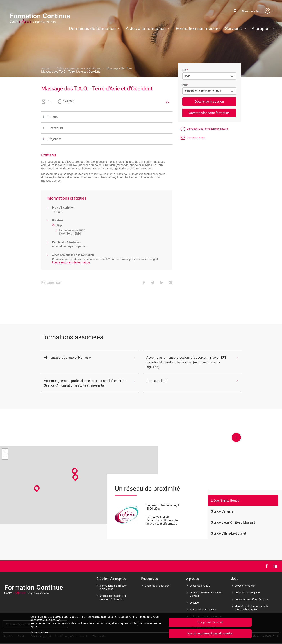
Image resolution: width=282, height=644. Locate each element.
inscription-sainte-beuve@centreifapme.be (162, 517)
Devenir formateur (245, 581)
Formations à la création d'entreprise (114, 583)
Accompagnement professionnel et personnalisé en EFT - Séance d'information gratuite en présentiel (85, 378)
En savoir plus (39, 632)
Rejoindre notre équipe (247, 588)
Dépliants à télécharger (158, 581)
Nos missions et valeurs (203, 605)
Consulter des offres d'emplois (251, 595)
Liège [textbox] (187, 76)
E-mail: (151, 516)
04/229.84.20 (160, 512)
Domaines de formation (92, 28)
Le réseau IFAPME (200, 581)
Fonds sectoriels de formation (71, 262)
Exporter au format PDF (167, 102)
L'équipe (194, 598)
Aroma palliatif (156, 376)
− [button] (5, 452)
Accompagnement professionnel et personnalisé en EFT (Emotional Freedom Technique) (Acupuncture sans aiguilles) (189, 360)
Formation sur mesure (198, 28)
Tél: (149, 512)
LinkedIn (275, 561)
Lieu (184, 70)
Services (233, 28)
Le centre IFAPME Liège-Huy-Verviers (206, 590)
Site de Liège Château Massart (233, 518)
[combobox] (209, 76)
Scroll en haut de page (236, 433)
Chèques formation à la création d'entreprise (113, 593)
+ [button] (5, 447)
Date (185, 85)
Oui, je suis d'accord (210, 622)
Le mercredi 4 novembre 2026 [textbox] (202, 91)
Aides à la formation (146, 28)
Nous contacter (251, 11)
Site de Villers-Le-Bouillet (229, 529)
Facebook (266, 561)
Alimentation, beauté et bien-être (64, 358)
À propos (261, 28)
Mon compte (269, 11)
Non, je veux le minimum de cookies (210, 633)
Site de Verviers (222, 507)
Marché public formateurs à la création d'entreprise (251, 603)
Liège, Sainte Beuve (225, 496)
